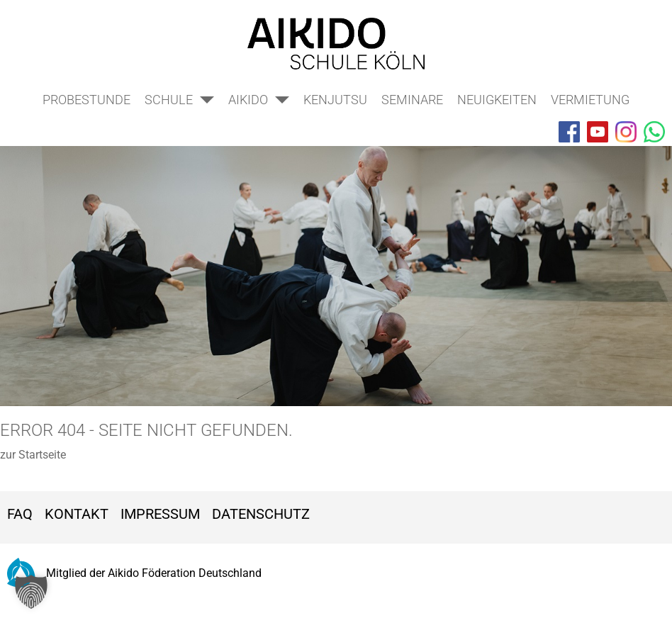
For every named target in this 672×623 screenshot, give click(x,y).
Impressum (160, 514)
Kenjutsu (335, 100)
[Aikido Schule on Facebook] (569, 132)
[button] (31, 592)
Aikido (248, 100)
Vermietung (590, 100)
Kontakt (77, 514)
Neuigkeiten (497, 100)
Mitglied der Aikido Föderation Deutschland (134, 573)
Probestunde (86, 100)
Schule (169, 100)
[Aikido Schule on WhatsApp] (654, 132)
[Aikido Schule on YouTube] (598, 132)
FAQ (20, 514)
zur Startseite (33, 455)
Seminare (412, 100)
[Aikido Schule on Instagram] (626, 132)
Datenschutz (261, 514)
